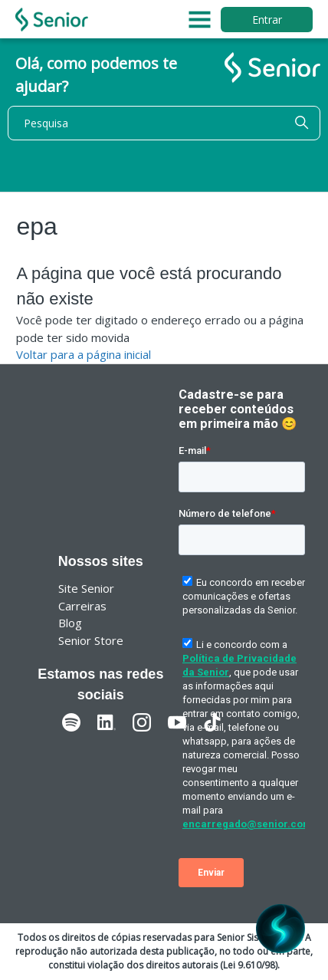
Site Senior (86, 588)
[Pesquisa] (164, 123)
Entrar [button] (267, 20)
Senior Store (91, 640)
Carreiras (82, 606)
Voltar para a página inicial (84, 354)
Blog (70, 623)
